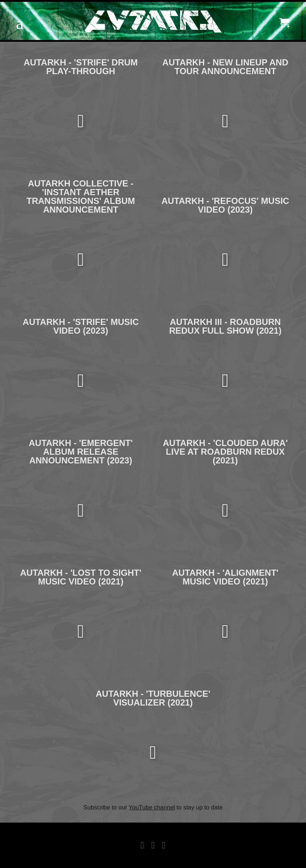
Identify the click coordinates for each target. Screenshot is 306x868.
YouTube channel (152, 807)
